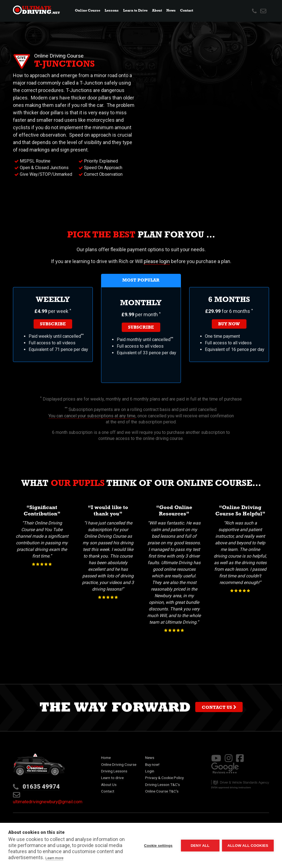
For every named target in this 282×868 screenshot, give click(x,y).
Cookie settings (158, 846)
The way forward (141, 709)
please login (157, 261)
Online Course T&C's (162, 791)
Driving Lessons (114, 771)
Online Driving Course (119, 764)
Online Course (88, 11)
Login (150, 771)
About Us (109, 785)
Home (106, 758)
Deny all (200, 846)
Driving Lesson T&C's (162, 785)
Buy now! (152, 764)
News (172, 10)
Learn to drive (112, 778)
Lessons (112, 11)
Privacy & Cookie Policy (164, 778)
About (157, 11)
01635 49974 (41, 787)
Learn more (54, 858)
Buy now (229, 325)
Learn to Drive (135, 11)
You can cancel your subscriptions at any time (92, 416)
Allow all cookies (248, 846)
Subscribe (53, 325)
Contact (187, 11)
